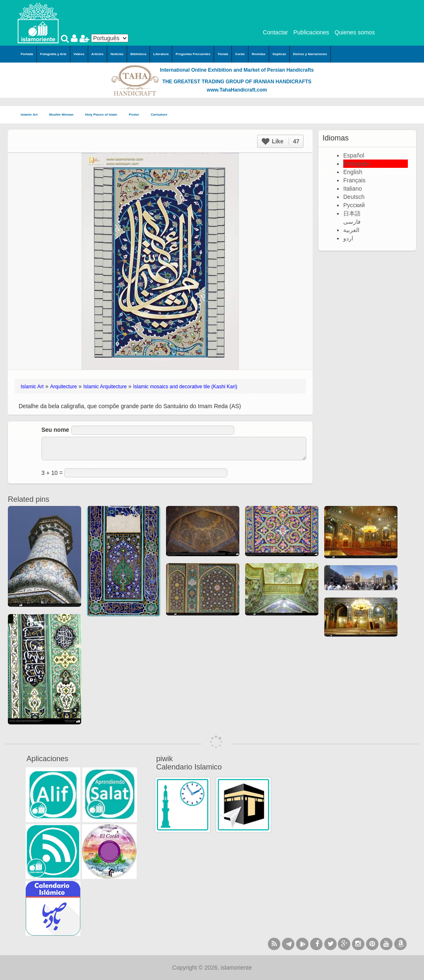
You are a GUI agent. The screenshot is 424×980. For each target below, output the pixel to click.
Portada (27, 54)
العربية (351, 230)
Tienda (223, 54)
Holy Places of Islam (104, 115)
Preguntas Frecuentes (193, 54)
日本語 (352, 213)
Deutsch (354, 197)
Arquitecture (64, 387)
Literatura (161, 54)
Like (281, 141)
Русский (354, 205)
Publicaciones (311, 32)
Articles (98, 54)
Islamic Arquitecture (105, 387)
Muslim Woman (64, 115)
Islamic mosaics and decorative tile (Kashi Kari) (185, 387)
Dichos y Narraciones (310, 54)
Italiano (353, 189)
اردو (348, 238)
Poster (136, 115)
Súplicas (279, 54)
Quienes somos (355, 32)
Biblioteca (138, 54)
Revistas (259, 54)
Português (357, 164)
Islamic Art (32, 115)
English (353, 172)
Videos (79, 54)
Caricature (159, 115)
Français (354, 180)
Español (354, 155)
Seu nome (55, 430)
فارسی (352, 222)
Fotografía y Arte (53, 54)
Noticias (117, 54)
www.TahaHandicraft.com (237, 90)
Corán (240, 54)
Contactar (276, 32)
